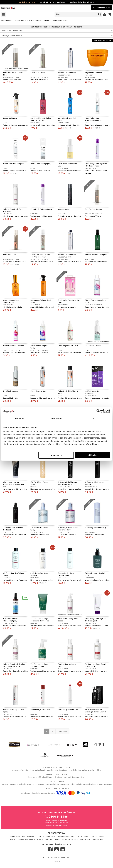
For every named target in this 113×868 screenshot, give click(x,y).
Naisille (31, 20)
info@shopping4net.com (57, 825)
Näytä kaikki (62, 731)
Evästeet (49, 839)
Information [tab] (57, 418)
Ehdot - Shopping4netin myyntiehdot (27, 839)
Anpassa (56, 455)
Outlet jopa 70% (27, 2)
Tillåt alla (92, 455)
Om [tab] (93, 418)
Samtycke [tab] (20, 418)
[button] (110, 14)
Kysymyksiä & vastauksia (33, 837)
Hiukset (39, 20)
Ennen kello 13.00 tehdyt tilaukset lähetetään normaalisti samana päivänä (57, 776)
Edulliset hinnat (97, 837)
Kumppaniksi (85, 839)
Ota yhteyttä (82, 837)
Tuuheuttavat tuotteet (60, 20)
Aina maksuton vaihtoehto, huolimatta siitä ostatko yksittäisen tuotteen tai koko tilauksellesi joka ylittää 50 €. (57, 769)
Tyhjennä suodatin (103, 41)
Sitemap (67, 858)
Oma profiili (15, 837)
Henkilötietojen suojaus (66, 839)
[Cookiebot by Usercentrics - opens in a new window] (98, 411)
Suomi (57, 862)
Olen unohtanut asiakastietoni (60, 837)
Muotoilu (47, 20)
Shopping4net (6, 20)
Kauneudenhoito (20, 20)
